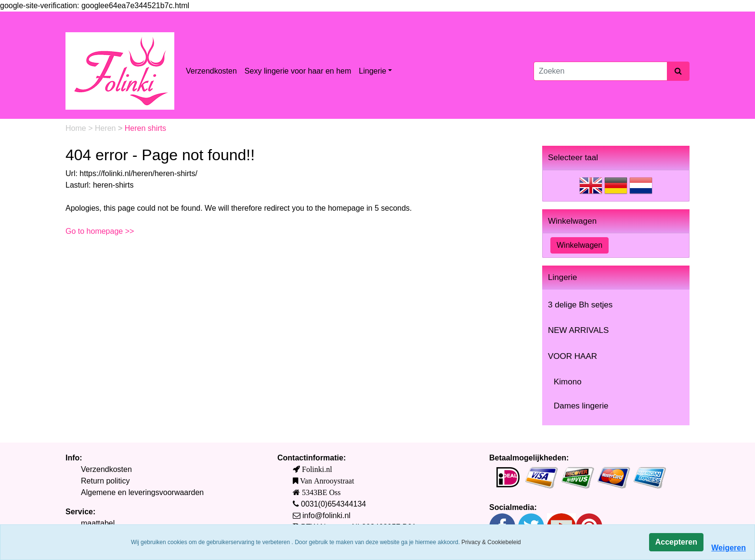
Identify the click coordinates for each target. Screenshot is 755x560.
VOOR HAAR (573, 356)
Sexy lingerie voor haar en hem (298, 71)
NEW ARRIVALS (578, 330)
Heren (106, 128)
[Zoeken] (600, 71)
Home (77, 128)
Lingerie (372, 71)
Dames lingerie (581, 406)
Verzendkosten (211, 71)
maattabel (98, 523)
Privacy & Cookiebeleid (491, 542)
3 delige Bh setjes (580, 305)
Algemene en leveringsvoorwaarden (142, 492)
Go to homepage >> (100, 231)
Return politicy (105, 481)
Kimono (568, 382)
